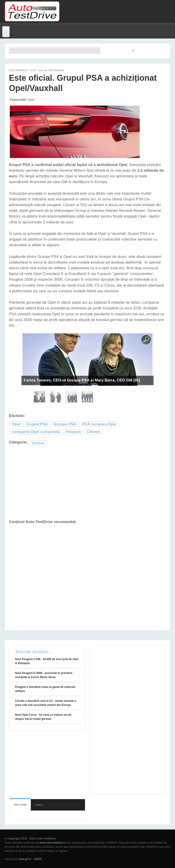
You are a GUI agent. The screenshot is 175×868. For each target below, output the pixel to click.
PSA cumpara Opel (99, 424)
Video (39, 805)
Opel (16, 424)
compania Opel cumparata (36, 432)
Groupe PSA (65, 424)
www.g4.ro (25, 859)
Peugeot (73, 432)
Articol (38, 443)
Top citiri (20, 805)
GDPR (38, 859)
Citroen (93, 432)
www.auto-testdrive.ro (52, 843)
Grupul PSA (37, 424)
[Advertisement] (115, 11)
